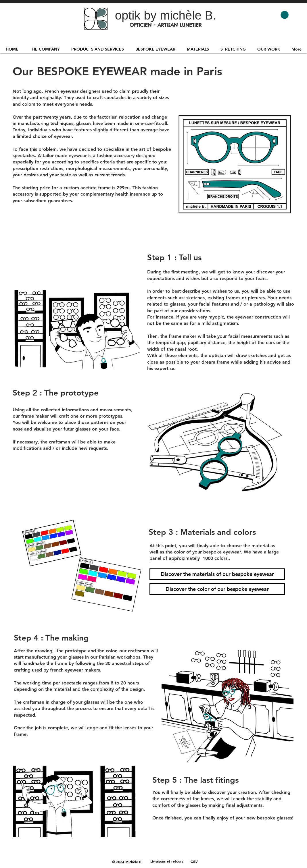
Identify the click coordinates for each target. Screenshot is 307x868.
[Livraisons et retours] (167, 861)
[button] (285, 15)
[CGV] (194, 861)
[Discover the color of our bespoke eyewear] (217, 589)
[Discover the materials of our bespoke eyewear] (217, 574)
